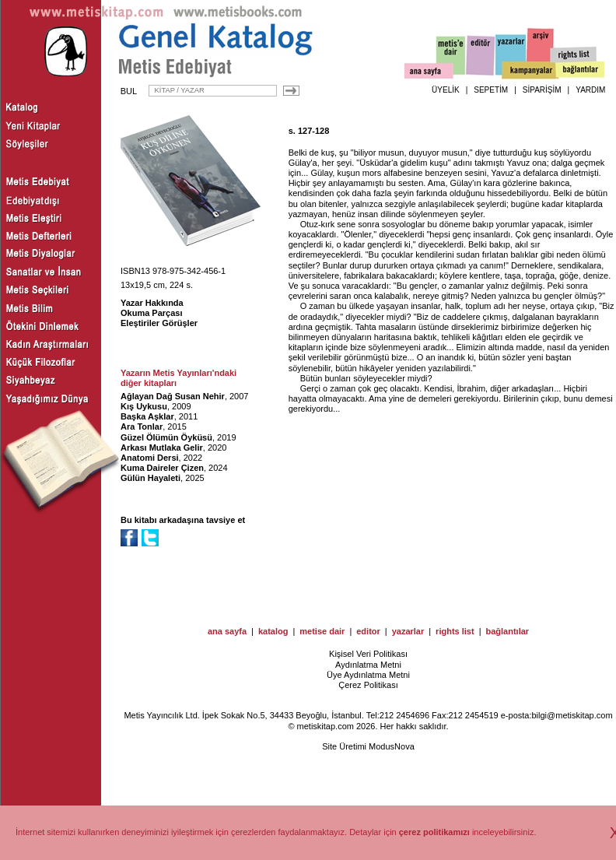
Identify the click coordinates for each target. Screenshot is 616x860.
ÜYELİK (446, 90)
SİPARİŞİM (542, 90)
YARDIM (590, 90)
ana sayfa (227, 631)
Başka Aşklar (147, 416)
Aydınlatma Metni (368, 665)
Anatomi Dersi (150, 458)
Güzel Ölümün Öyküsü (166, 437)
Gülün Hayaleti (150, 478)
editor (368, 631)
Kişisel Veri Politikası (368, 654)
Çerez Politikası (368, 685)
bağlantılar (507, 631)
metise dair (322, 631)
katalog (273, 631)
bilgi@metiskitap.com (572, 715)
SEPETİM (491, 90)
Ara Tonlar (142, 426)
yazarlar (408, 631)
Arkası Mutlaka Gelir (162, 448)
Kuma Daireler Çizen (162, 468)
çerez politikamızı (434, 832)
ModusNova (392, 746)
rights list (455, 631)
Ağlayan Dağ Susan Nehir (173, 396)
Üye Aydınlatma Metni (368, 675)
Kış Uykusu (144, 406)
